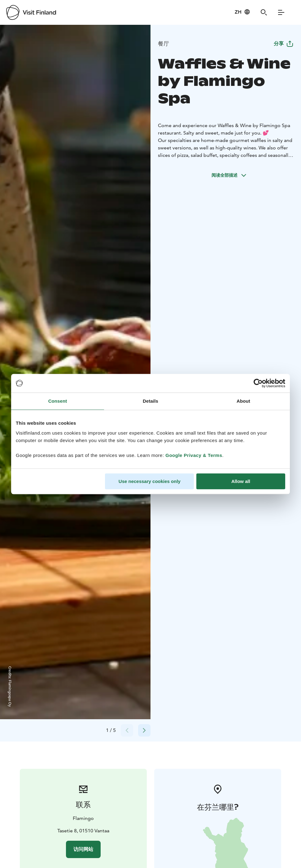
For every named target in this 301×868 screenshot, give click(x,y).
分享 (284, 44)
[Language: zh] (242, 12)
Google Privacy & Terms (194, 455)
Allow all (241, 481)
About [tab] (243, 401)
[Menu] (281, 12)
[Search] (264, 12)
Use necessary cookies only (150, 481)
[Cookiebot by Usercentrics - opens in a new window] (258, 383)
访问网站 (83, 849)
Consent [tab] (58, 401)
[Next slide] (144, 730)
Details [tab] (150, 401)
